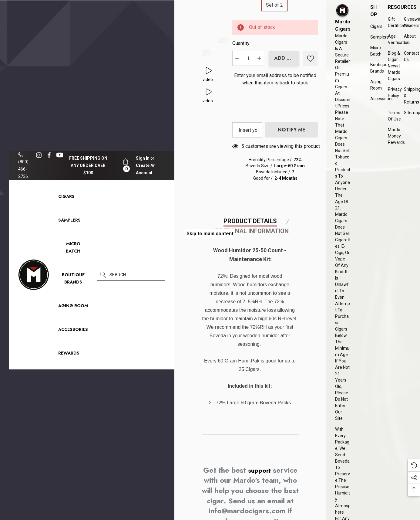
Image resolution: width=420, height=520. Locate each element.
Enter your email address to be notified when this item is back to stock (278, 108)
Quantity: (267, 61)
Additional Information (250, 313)
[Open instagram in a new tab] (40, 155)
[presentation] (304, 144)
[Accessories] (73, 331)
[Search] (103, 275)
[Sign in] (143, 158)
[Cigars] (66, 198)
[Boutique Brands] (73, 280)
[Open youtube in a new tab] (61, 155)
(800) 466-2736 (23, 166)
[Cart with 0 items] (126, 165)
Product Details (250, 303)
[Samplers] (69, 222)
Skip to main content (210, 234)
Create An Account (146, 169)
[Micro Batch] (73, 247)
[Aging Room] (73, 307)
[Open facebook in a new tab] (49, 155)
